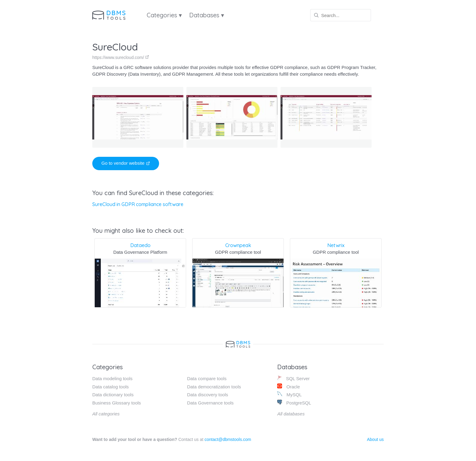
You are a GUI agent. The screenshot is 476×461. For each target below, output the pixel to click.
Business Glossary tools (117, 403)
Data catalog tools (110, 387)
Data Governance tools (210, 403)
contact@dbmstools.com (228, 439)
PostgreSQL (294, 403)
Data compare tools (207, 378)
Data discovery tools (207, 395)
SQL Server (293, 378)
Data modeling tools (112, 378)
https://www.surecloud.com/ (121, 57)
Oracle (288, 386)
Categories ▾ (164, 15)
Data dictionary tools (113, 395)
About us (375, 439)
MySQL (289, 394)
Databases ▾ (207, 15)
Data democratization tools (214, 387)
